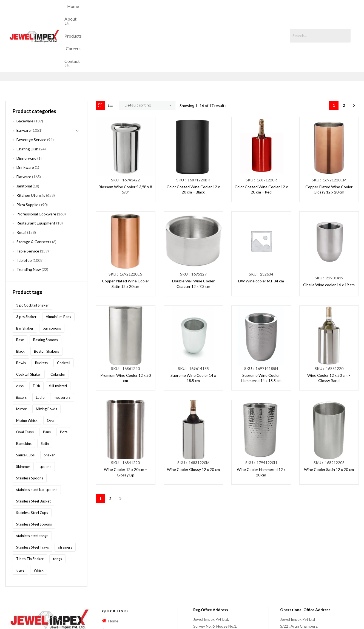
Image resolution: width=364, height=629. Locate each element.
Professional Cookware (36, 167)
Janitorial (24, 140)
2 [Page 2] (344, 59)
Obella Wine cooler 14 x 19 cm (329, 238)
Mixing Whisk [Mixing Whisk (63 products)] (27, 374)
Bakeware (25, 75)
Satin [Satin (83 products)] (45, 397)
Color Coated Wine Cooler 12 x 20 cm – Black (193, 143)
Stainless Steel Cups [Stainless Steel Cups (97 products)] (32, 466)
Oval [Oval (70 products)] (51, 374)
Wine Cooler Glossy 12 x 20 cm (193, 423)
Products (172, 12)
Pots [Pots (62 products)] (64, 385)
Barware (24, 84)
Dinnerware (26, 112)
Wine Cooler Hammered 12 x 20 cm (261, 426)
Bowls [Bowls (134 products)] (21, 316)
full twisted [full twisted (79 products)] (58, 339)
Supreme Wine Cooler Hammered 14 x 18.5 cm (261, 331)
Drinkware (25, 121)
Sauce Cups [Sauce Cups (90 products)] (25, 408)
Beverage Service (31, 93)
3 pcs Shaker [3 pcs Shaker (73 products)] (26, 270)
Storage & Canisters (34, 195)
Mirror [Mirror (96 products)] (21, 362)
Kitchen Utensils (31, 149)
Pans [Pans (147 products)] (47, 385)
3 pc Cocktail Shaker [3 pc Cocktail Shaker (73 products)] (32, 259)
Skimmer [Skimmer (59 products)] (23, 420)
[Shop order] (147, 59)
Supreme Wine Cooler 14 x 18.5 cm (193, 331)
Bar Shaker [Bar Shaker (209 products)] (25, 282)
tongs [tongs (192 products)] (57, 512)
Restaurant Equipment (36, 177)
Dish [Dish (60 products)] (36, 339)
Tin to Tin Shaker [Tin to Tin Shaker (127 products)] (30, 512)
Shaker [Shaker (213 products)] (49, 408)
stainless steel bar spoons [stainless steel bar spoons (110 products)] (37, 443)
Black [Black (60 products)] (20, 305)
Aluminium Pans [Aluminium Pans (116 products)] (58, 270)
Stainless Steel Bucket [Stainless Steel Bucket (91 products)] (33, 454)
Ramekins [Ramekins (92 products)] (24, 397)
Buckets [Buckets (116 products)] (41, 316)
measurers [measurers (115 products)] (62, 351)
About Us (146, 12)
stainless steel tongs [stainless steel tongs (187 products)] (32, 489)
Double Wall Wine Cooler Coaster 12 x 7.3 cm (193, 237)
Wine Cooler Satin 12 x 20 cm (329, 423)
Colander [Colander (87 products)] (58, 328)
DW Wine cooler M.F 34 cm (261, 235)
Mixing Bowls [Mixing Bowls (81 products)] (46, 362)
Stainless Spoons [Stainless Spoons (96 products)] (30, 431)
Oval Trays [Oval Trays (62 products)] (25, 385)
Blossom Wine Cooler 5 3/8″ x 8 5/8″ (125, 143)
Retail (21, 186)
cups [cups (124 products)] (20, 339)
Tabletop (24, 214)
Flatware (24, 130)
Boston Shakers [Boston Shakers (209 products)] (46, 305)
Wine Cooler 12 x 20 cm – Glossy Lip (126, 426)
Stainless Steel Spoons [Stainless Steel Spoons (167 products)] (34, 478)
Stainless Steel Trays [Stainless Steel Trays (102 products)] (32, 501)
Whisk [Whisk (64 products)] (39, 524)
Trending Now (29, 223)
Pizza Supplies (28, 158)
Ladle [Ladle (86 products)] (40, 351)
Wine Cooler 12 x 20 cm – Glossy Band (329, 331)
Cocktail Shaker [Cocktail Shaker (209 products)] (29, 328)
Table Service (28, 204)
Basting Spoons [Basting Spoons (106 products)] (46, 293)
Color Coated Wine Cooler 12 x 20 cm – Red (261, 143)
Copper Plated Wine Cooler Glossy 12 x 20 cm (329, 143)
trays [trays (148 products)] (20, 524)
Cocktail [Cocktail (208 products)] (64, 316)
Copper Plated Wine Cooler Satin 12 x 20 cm (126, 237)
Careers (196, 12)
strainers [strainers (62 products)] (65, 501)
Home (123, 12)
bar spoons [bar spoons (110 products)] (52, 282)
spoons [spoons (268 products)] (45, 420)
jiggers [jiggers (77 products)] (21, 351)
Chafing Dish (27, 102)
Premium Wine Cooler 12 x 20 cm (126, 331)
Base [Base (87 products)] (20, 293)
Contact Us (223, 12)
